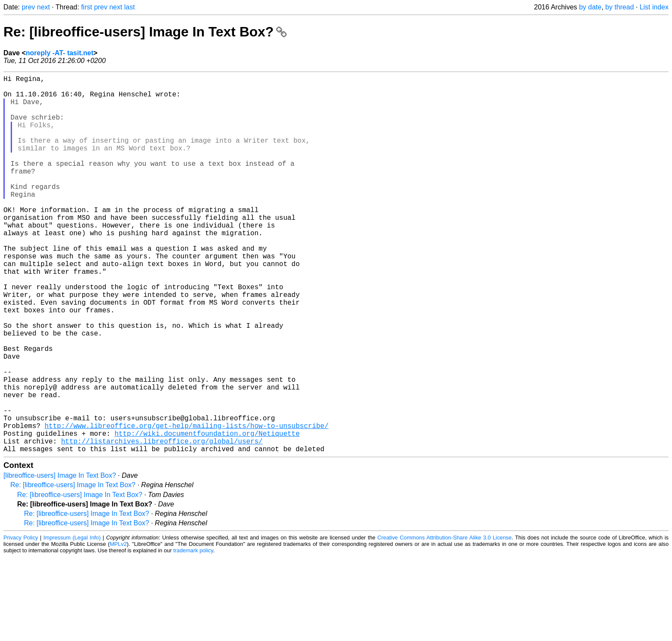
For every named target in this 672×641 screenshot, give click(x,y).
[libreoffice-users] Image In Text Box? (60, 559)
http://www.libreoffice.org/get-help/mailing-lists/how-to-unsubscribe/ (186, 504)
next (43, 7)
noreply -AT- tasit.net (60, 53)
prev (28, 7)
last (130, 7)
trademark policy (193, 634)
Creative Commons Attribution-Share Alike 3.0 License (445, 622)
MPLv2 (118, 628)
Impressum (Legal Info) (72, 622)
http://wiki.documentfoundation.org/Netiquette (207, 514)
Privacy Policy (21, 622)
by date (590, 7)
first (87, 7)
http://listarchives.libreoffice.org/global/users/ (162, 523)
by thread (619, 7)
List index (654, 7)
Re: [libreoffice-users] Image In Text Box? (145, 32)
